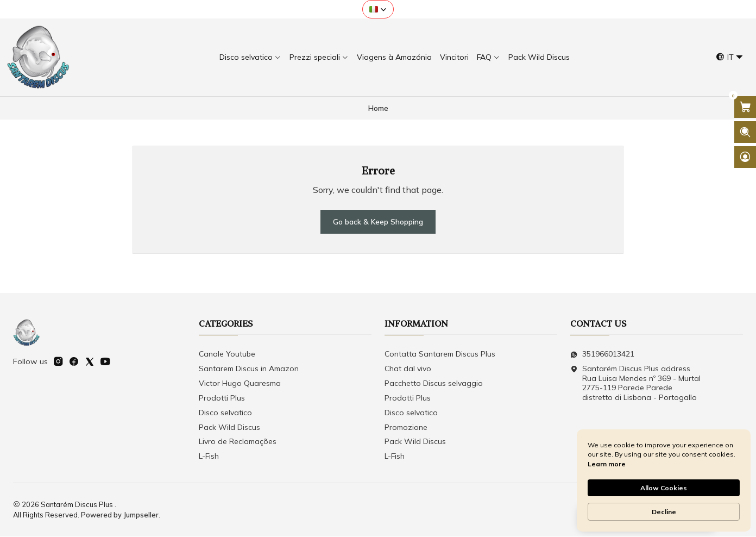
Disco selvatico (225, 413)
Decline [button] (664, 512)
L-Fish (209, 457)
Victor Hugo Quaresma (240, 384)
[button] (378, 9)
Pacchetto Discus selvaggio (434, 384)
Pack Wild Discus (229, 428)
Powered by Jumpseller (120, 515)
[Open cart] (745, 107)
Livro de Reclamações (238, 442)
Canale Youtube (227, 354)
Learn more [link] (607, 464)
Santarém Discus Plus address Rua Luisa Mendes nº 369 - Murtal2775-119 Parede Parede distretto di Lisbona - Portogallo (635, 383)
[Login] (745, 157)
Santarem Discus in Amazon (249, 369)
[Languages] (730, 57)
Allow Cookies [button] (664, 488)
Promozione (406, 428)
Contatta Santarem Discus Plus (440, 354)
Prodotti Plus (222, 398)
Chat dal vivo (408, 369)
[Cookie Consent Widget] (664, 480)
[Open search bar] (745, 132)
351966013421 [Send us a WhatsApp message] (602, 354)
